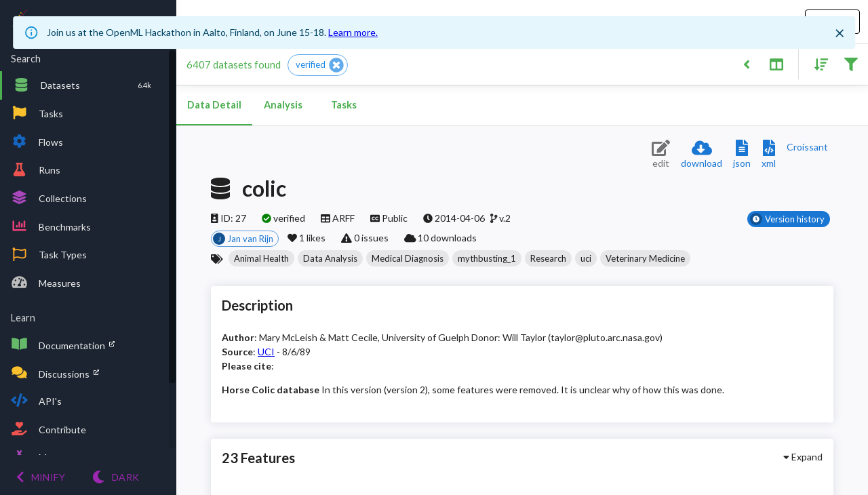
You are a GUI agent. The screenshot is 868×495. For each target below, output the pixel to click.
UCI (266, 352)
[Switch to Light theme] (116, 477)
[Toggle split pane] (776, 63)
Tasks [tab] (344, 105)
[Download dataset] (702, 155)
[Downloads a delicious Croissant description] (807, 147)
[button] (318, 65)
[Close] (840, 33)
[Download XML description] (769, 155)
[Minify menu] (41, 477)
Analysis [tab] (283, 105)
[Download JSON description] (742, 155)
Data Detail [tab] (214, 105)
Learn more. (353, 32)
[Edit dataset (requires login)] (661, 155)
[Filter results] (851, 63)
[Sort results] (817, 63)
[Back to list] (746, 63)
